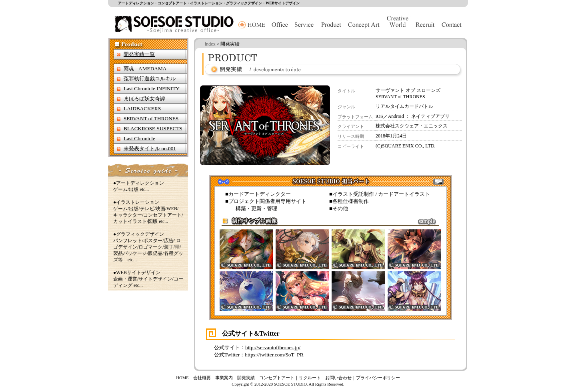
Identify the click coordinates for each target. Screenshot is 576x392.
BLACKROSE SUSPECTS (153, 128)
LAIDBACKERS (142, 108)
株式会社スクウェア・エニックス (412, 126)
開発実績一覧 (139, 54)
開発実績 (246, 378)
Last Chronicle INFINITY (152, 89)
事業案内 (224, 378)
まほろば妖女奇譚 (144, 98)
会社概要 (202, 378)
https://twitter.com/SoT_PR (274, 355)
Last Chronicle (139, 138)
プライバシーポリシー (378, 378)
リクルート (310, 378)
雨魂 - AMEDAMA (145, 69)
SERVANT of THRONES (151, 118)
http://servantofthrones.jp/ (273, 347)
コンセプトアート (277, 378)
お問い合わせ (338, 378)
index (210, 44)
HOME (182, 378)
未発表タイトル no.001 (150, 148)
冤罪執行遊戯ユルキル (150, 79)
